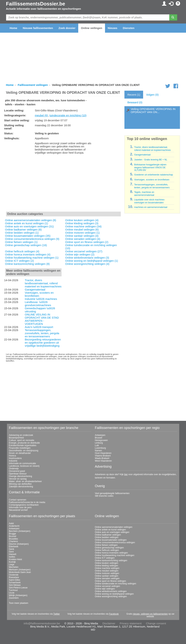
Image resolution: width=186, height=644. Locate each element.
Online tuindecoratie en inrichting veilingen (116, 584)
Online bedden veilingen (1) (22, 233)
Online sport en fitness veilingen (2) (87, 242)
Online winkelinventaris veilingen (111, 591)
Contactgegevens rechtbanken (24, 505)
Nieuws (113, 28)
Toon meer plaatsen (19, 603)
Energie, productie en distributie (24, 443)
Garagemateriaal (35, 290)
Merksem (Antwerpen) (20, 570)
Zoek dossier (67, 28)
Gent (11, 552)
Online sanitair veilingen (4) (82, 236)
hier (126, 474)
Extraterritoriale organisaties (23, 445)
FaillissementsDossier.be (36, 4)
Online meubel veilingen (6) (82, 230)
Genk (12, 549)
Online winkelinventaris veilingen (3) (87, 258)
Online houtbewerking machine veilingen (115, 555)
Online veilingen (92, 28)
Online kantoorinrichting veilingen (111, 560)
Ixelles (12, 557)
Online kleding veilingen (107, 566)
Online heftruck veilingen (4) (22, 251)
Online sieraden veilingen (107, 578)
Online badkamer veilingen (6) (23, 230)
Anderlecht (14, 526)
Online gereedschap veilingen (109, 548)
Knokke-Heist (15, 559)
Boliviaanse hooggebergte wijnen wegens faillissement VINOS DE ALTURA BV (150, 167)
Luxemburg (100, 448)
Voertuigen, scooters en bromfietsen (152, 180)
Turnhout (13, 590)
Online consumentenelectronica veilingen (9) (32, 239)
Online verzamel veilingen (107, 586)
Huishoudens (15, 458)
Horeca (13, 456)
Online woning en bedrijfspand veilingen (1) (92, 261)
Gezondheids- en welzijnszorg (24, 451)
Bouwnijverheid (16, 438)
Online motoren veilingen (107, 573)
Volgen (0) (152, 95)
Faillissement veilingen (33, 85)
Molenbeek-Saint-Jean (20, 572)
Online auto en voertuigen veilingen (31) (30, 226)
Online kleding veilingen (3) (82, 223)
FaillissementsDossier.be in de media (27, 502)
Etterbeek (14, 547)
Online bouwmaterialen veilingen (111, 540)
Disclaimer (109, 623)
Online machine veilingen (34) (83, 226)
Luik (97, 445)
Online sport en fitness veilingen (111, 581)
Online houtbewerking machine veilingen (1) (32, 258)
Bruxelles (13, 539)
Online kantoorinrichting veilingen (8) (27, 264)
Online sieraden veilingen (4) (83, 239)
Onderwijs (14, 469)
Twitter (57, 614)
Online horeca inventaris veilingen (111, 553)
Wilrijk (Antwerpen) (18, 595)
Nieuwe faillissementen (38, 28)
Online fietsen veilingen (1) (21, 242)
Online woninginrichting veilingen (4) (87, 264)
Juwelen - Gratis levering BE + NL (151, 160)
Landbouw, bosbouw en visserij (24, 466)
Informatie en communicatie (22, 463)
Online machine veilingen (107, 568)
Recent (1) (134, 95)
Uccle (12, 593)
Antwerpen (100, 435)
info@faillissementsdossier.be (42, 623)
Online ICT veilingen (105, 558)
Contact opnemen (18, 500)
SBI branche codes (104, 496)
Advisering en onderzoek (21, 435)
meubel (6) (41, 115)
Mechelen (14, 567)
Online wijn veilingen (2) (80, 254)
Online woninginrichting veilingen (111, 596)
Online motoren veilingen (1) (82, 233)
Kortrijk (12, 562)
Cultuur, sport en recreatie (22, 440)
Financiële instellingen (20, 448)
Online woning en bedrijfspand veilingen (114, 594)
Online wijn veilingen (105, 589)
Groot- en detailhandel (20, 453)
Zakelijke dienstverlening (21, 487)
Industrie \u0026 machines (41, 299)
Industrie (13, 461)
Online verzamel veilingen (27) (84, 251)
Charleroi (13, 541)
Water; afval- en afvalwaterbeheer (25, 481)
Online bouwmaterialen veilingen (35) (28, 236)
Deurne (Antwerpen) (19, 544)
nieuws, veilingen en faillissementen (150, 614)
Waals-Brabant (102, 458)
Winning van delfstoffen (20, 484)
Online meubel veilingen (107, 571)
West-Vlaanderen (103, 461)
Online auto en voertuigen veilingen (112, 532)
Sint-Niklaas (15, 585)
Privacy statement (131, 623)
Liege (12, 565)
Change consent (156, 623)
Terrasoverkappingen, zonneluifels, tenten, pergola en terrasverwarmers (42, 333)
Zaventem (14, 598)
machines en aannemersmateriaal (151, 207)
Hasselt (13, 554)
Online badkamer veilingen (108, 535)
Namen (98, 451)
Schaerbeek (15, 583)
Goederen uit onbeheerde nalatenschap (154, 175)
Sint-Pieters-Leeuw (18, 588)
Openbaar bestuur (18, 474)
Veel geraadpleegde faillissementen (112, 493)
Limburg (99, 443)
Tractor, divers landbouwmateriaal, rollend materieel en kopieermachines (43, 283)
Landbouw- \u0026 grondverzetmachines (38, 304)
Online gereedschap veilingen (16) (26, 245)
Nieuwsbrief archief (18, 510)
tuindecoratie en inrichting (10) (68, 115)
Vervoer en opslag (18, 479)
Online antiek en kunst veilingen (110, 530)
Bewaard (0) (135, 102)
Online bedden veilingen (107, 537)
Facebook (114, 614)
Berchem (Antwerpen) (20, 531)
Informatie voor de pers (20, 507)
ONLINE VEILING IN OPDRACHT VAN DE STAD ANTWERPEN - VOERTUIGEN (42, 319)
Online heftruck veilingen (107, 550)
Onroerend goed (17, 471)
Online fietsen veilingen (106, 545)
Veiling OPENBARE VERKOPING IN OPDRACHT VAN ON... (153, 110)
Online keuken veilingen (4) (82, 220)
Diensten (129, 28)
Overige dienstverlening (21, 476)
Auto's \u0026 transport (39, 327)
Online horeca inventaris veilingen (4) (28, 254)
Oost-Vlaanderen (103, 453)
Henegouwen (101, 440)
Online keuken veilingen (107, 563)
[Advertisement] (63, 184)
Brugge (13, 534)
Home (14, 28)
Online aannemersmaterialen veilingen (114, 527)
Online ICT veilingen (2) (20, 261)
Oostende (14, 575)
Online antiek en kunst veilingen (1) (27, 223)
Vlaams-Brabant (103, 456)
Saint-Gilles (15, 580)
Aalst (11, 523)
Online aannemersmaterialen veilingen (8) (31, 220)
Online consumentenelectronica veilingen (115, 543)
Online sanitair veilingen (107, 576)
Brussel (99, 438)
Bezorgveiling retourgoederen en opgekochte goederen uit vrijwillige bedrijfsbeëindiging (43, 343)
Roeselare (14, 577)
